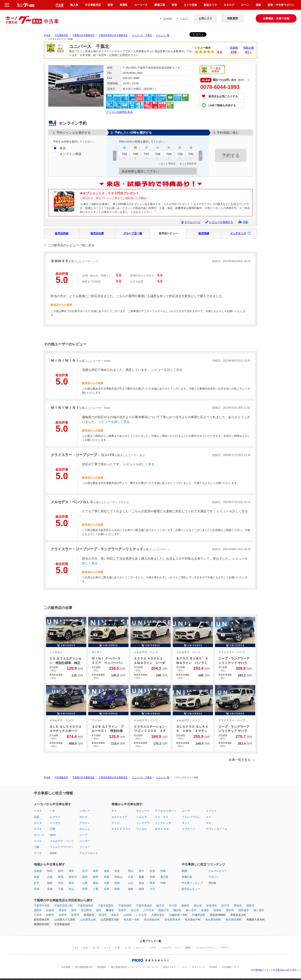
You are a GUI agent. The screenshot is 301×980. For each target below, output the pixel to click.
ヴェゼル (142, 829)
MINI (53, 835)
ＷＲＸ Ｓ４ (162, 829)
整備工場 (160, 5)
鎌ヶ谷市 (191, 910)
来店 (63, 148)
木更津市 (212, 906)
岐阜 (96, 871)
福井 (85, 877)
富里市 (75, 915)
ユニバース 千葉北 (142, 35)
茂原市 (250, 906)
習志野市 (86, 910)
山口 (131, 883)
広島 (131, 877)
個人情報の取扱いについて (124, 967)
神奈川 (73, 877)
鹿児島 (164, 877)
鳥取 (117, 883)
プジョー (85, 847)
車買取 (124, 5)
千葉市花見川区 (64, 906)
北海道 (38, 871)
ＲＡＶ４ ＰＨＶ (121, 829)
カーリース (141, 5)
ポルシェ (85, 829)
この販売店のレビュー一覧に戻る (71, 245)
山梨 (85, 883)
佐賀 (152, 871)
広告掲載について (231, 967)
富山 (71, 889)
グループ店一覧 (133, 233)
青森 (36, 877)
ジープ (83, 835)
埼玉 (61, 883)
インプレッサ (163, 823)
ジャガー (85, 841)
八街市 (38, 915)
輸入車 (74, 5)
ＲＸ (114, 811)
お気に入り (205, 18)
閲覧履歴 (233, 18)
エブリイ (211, 811)
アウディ (85, 823)
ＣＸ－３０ (162, 817)
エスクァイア (119, 817)
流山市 (135, 910)
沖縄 (163, 883)
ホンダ (38, 823)
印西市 (50, 915)
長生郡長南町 (234, 920)
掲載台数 (249, 48)
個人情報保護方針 (84, 967)
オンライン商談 (70, 154)
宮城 (36, 889)
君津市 (205, 910)
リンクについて (150, 967)
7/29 (169, 156)
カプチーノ (189, 829)
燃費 (184, 871)
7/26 (135, 156)
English (168, 18)
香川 (141, 871)
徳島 (131, 889)
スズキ (38, 829)
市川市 (173, 906)
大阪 (106, 883)
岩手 (36, 883)
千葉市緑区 (125, 906)
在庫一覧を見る (240, 760)
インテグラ (143, 823)
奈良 (117, 871)
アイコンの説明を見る (119, 112)
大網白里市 (158, 915)
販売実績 (204, 233)
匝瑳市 (103, 915)
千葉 (61, 889)
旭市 (74, 910)
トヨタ (38, 811)
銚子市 (161, 906)
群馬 (61, 877)
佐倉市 (50, 910)
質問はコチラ (169, 967)
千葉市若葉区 (106, 906)
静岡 (96, 877)
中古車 (47, 35)
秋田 (50, 871)
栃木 (61, 871)
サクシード (143, 811)
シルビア (142, 817)
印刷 (245, 222)
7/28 (158, 156)
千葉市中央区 (42, 906)
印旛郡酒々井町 (178, 915)
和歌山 (118, 877)
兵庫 (106, 889)
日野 (52, 829)
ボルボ (83, 817)
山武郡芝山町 (88, 920)
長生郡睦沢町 (152, 920)
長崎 (152, 877)
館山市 (198, 906)
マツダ (38, 853)
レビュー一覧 (163, 35)
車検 (174, 5)
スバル (38, 841)
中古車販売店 (61, 35)
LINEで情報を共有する (222, 105)
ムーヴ (186, 811)
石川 (85, 871)
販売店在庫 (97, 233)
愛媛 (141, 877)
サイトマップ (199, 967)
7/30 (180, 156)
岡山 (131, 871)
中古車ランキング (192, 883)
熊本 (152, 883)
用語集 (212, 883)
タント (186, 823)
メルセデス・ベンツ (62, 841)
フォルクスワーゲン (62, 847)
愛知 (96, 883)
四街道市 (244, 910)
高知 (141, 883)
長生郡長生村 (173, 920)
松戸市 (225, 906)
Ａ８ (209, 823)
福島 (50, 883)
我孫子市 (164, 910)
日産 (36, 817)
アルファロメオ (89, 853)
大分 (152, 889)
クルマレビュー (218, 871)
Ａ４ (209, 817)
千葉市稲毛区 (85, 906)
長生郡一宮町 (132, 920)
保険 (258, 5)
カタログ (229, 5)
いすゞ (54, 811)
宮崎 (163, 871)
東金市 (63, 910)
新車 (110, 5)
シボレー (85, 811)
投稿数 (234, 48)
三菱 (36, 847)
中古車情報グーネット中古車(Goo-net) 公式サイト (276, 970)
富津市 (217, 910)
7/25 (124, 156)
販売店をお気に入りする (223, 96)
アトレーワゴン (191, 817)
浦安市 (230, 910)
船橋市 (185, 906)
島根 (117, 889)
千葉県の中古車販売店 (83, 35)
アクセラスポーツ (166, 811)
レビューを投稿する (221, 222)
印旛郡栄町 (199, 915)
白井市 (63, 915)
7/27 (146, 156)
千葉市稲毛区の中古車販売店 (113, 35)
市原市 (122, 910)
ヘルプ (184, 18)
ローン (245, 5)
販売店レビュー (168, 233)
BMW (53, 853)
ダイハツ (39, 835)
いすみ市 (141, 915)
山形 (50, 877)
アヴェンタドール (217, 829)
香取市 (115, 915)
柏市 (99, 910)
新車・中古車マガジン (281, 5)
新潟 (71, 883)
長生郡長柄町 (213, 920)
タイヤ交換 (190, 5)
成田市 (38, 910)
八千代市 (148, 910)
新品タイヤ (210, 5)
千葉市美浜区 (144, 906)
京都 (106, 877)
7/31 (191, 156)
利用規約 (102, 967)
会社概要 (66, 967)
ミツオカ (55, 823)
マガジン (214, 877)
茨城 (50, 889)
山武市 (128, 915)
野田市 (238, 906)
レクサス (55, 817)
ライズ (115, 823)
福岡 (141, 889)
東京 (71, 871)
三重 (96, 889)
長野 (85, 889)
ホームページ (193, 222)
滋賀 (106, 871)
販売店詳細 (62, 233)
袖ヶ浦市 (259, 910)
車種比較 (187, 877)
